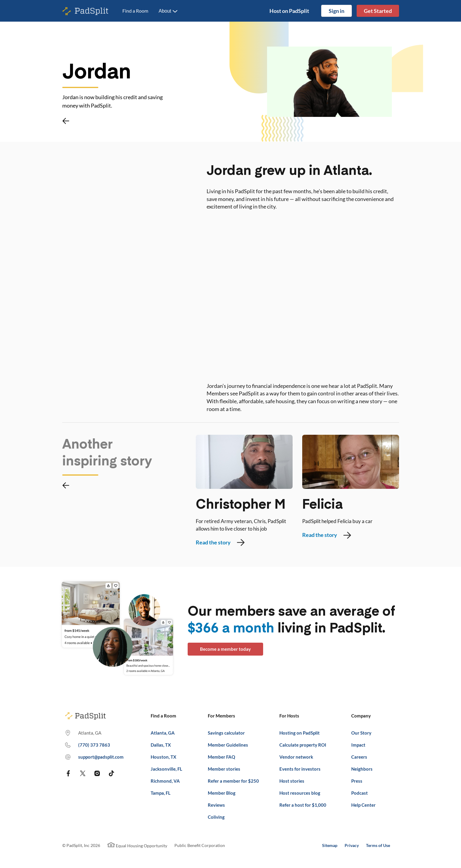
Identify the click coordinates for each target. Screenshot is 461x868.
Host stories (292, 781)
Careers (359, 757)
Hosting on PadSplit (300, 733)
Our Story (361, 733)
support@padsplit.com (101, 757)
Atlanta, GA (163, 733)
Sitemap (330, 845)
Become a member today (225, 649)
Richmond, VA (165, 781)
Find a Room (135, 11)
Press (357, 781)
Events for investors (300, 769)
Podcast (360, 793)
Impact (358, 745)
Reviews (216, 805)
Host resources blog (300, 793)
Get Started (378, 11)
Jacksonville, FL (166, 769)
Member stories (224, 769)
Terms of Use (378, 845)
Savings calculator (226, 733)
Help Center (363, 805)
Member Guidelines (228, 745)
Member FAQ (221, 757)
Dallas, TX (161, 745)
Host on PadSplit (289, 11)
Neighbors (362, 769)
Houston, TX (163, 757)
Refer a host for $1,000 (303, 805)
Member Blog (222, 793)
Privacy (352, 845)
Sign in (337, 11)
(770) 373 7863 (94, 745)
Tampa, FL (161, 793)
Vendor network (296, 757)
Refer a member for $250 (233, 781)
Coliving (216, 817)
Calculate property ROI (303, 745)
